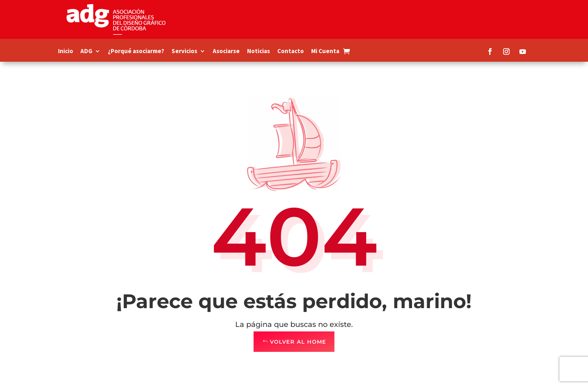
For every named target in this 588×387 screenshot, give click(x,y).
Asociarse (226, 51)
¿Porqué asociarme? (136, 51)
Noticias (258, 51)
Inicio (66, 51)
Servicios (184, 51)
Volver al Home (298, 342)
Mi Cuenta (325, 51)
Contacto (291, 51)
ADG (86, 51)
